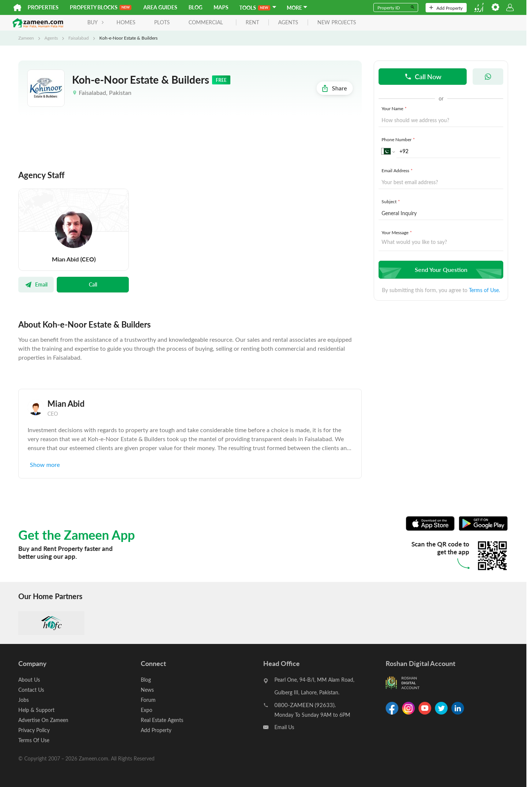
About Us (29, 680)
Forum (148, 700)
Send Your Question (440, 269)
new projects (337, 23)
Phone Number (399, 139)
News (147, 690)
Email (36, 284)
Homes (126, 22)
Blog (195, 7)
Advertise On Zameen (43, 720)
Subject (391, 201)
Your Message (397, 232)
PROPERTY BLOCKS (101, 7)
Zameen (26, 38)
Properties (43, 7)
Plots (162, 22)
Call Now (423, 76)
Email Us (284, 727)
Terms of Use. (484, 290)
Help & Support (36, 710)
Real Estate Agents (162, 720)
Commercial (206, 22)
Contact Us (31, 690)
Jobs (24, 700)
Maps (221, 7)
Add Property (446, 8)
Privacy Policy (34, 730)
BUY (96, 22)
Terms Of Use (34, 740)
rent (252, 23)
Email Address (398, 170)
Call (93, 284)
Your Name (395, 108)
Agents (51, 38)
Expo (147, 710)
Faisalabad (79, 38)
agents (288, 23)
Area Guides (160, 7)
